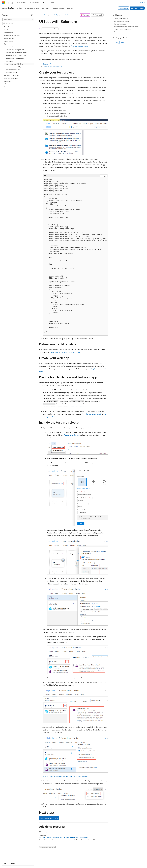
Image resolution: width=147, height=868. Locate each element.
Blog (27, 862)
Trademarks (83, 862)
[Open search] (138, 3)
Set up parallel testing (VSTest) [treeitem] (15, 50)
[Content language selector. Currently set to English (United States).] (12, 857)
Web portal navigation (71, 435)
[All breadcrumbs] (41, 15)
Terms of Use (73, 862)
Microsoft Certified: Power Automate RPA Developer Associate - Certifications (64, 837)
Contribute (36, 862)
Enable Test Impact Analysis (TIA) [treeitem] (16, 55)
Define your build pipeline (122, 21)
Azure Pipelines (65, 15)
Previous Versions (18, 862)
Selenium (46, 64)
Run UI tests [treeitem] (9, 61)
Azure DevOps (54, 15)
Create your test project (121, 19)
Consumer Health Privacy (58, 862)
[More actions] (106, 15)
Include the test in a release (122, 29)
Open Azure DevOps (137, 8)
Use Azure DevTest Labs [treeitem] (13, 70)
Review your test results (49, 818)
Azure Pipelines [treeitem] (9, 27)
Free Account (124, 8)
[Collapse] (32, 15)
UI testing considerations (79, 46)
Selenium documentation (52, 67)
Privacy (44, 862)
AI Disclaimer (6, 862)
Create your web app (120, 24)
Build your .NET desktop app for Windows (65, 352)
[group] (75, 256)
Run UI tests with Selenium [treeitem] (14, 64)
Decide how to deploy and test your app (126, 27)
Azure (46, 15)
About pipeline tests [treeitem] (12, 47)
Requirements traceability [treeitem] (13, 67)
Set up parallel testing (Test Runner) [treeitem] (17, 53)
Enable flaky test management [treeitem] (15, 58)
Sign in (142, 3)
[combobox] (18, 19)
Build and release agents (93, 414)
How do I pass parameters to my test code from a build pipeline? (65, 776)
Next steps (117, 32)
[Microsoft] (4, 3)
